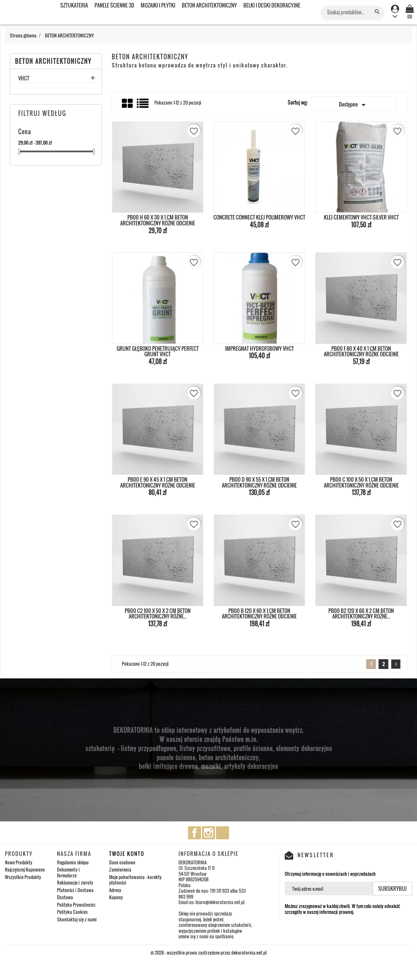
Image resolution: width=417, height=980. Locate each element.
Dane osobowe (122, 862)
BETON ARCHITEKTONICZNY (209, 5)
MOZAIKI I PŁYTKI (158, 5)
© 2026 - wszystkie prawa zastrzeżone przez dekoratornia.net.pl (208, 952)
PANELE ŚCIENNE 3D (114, 5)
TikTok (223, 833)
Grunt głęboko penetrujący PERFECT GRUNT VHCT (158, 351)
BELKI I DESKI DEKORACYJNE (272, 5)
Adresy (115, 890)
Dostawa (65, 897)
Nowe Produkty (19, 862)
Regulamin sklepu (73, 862)
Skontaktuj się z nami (77, 919)
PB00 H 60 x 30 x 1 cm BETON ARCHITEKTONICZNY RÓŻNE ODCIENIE (158, 220)
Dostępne (354, 105)
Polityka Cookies (72, 912)
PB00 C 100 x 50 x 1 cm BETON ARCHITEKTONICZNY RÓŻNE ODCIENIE (361, 482)
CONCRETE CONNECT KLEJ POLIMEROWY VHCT (259, 217)
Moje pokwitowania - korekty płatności (135, 880)
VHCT (24, 79)
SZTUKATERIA (74, 5)
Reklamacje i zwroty (75, 882)
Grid (128, 104)
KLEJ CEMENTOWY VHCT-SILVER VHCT (361, 217)
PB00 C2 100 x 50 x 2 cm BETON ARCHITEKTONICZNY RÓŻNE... (158, 614)
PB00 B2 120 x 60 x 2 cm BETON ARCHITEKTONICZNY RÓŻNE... (361, 614)
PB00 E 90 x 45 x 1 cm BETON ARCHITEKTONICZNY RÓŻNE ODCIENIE (158, 482)
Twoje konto (127, 854)
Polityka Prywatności (76, 905)
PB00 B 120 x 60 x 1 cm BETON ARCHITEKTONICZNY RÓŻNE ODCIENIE (259, 614)
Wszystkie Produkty (23, 877)
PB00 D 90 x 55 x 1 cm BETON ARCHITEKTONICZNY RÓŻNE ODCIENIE (259, 482)
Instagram (208, 833)
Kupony (116, 897)
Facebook (194, 833)
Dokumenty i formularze (68, 872)
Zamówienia (120, 869)
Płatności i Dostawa (75, 890)
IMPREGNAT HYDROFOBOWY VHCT (259, 348)
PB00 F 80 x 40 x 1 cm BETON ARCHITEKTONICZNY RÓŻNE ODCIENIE (361, 351)
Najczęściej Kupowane (25, 869)
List (143, 106)
